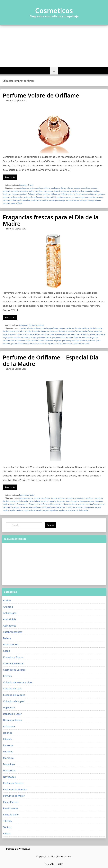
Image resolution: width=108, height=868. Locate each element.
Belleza (7, 638)
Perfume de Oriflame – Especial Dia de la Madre (51, 360)
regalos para (64, 510)
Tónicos (7, 827)
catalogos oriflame (58, 188)
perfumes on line (10, 200)
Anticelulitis (10, 619)
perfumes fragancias (90, 337)
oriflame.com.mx (81, 194)
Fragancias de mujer (58, 331)
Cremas (7, 676)
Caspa (6, 651)
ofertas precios (34, 504)
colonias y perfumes (50, 328)
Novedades (24, 325)
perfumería (28, 197)
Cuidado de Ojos (12, 688)
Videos (7, 833)
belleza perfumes (26, 498)
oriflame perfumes (69, 504)
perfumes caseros (64, 197)
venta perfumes (72, 200)
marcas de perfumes (32, 334)
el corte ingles (26, 331)
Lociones (8, 751)
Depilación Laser (12, 714)
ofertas (12, 504)
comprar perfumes (66, 328)
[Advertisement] (54, 46)
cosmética (15, 191)
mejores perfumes (63, 334)
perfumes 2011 (50, 197)
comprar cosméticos (82, 188)
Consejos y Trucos (26, 185)
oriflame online (67, 194)
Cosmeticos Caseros (14, 670)
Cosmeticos (54, 11)
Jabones (8, 733)
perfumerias (38, 197)
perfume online (17, 197)
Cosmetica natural (13, 663)
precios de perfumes (20, 344)
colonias (70, 188)
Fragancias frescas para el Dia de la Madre (51, 220)
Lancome (8, 745)
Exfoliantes (9, 726)
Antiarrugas (10, 613)
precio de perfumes (87, 340)
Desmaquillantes (13, 720)
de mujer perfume (82, 328)
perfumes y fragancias (56, 507)
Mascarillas (9, 770)
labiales (7, 739)
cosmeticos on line (77, 191)
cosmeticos (48, 191)
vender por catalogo (57, 200)
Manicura (8, 758)
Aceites (7, 600)
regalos (6, 510)
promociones (89, 507)
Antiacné (8, 607)
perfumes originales (54, 340)
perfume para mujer (29, 337)
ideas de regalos (72, 501)
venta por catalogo (87, 200)
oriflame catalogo (43, 194)
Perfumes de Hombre (15, 789)
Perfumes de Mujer (37, 325)
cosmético (39, 191)
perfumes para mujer (71, 340)
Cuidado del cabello (14, 695)
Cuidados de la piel (14, 701)
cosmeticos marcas (61, 191)
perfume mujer (14, 337)
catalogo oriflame (43, 188)
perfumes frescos (10, 340)
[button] (54, 71)
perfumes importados (81, 197)
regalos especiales (51, 510)
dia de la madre (96, 328)
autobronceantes (13, 632)
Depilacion (9, 707)
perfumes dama (59, 337)
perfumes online (24, 200)
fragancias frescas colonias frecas (80, 331)
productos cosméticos (40, 200)
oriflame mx (55, 194)
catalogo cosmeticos (27, 188)
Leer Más (10, 177)
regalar (98, 507)
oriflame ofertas (55, 504)
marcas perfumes (48, 334)
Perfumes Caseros (13, 783)
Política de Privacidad (18, 849)
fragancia (36, 331)
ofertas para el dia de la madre (83, 334)
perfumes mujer (96, 197)
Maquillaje (9, 764)
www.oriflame (17, 203)
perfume (6, 197)
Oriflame (31, 194)
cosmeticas (79, 498)
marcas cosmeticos (19, 194)
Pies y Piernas (11, 802)
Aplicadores (10, 626)
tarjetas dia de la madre (79, 510)
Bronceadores (11, 644)
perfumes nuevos (38, 340)
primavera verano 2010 (38, 344)
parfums (101, 194)
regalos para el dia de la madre (60, 344)
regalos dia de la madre (33, 510)
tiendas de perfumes (81, 344)
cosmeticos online (92, 191)
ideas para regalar (87, 501)
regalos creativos (16, 510)
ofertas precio (22, 504)
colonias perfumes (34, 328)
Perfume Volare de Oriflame (41, 95)
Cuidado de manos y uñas (18, 682)
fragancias (7, 194)
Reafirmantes (11, 808)
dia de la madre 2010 (11, 331)
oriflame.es (93, 194)
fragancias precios (15, 334)
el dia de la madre (40, 501)
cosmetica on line (27, 191)
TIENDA (7, 821)
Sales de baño (11, 815)
